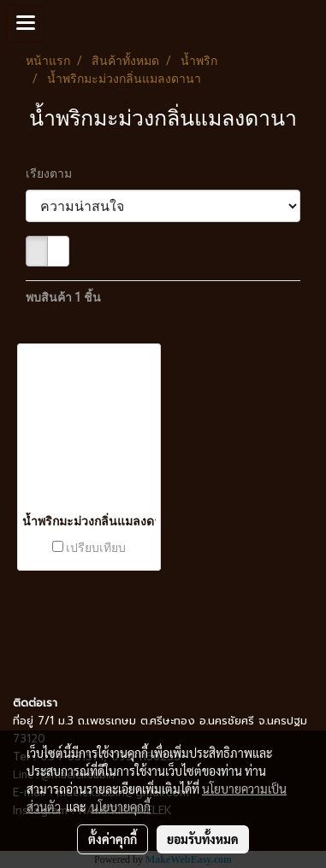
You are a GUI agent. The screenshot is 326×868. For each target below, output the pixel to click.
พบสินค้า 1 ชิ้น (63, 297)
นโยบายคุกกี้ (121, 806)
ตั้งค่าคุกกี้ (113, 839)
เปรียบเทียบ (96, 548)
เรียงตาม (53, 173)
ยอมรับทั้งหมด (203, 839)
